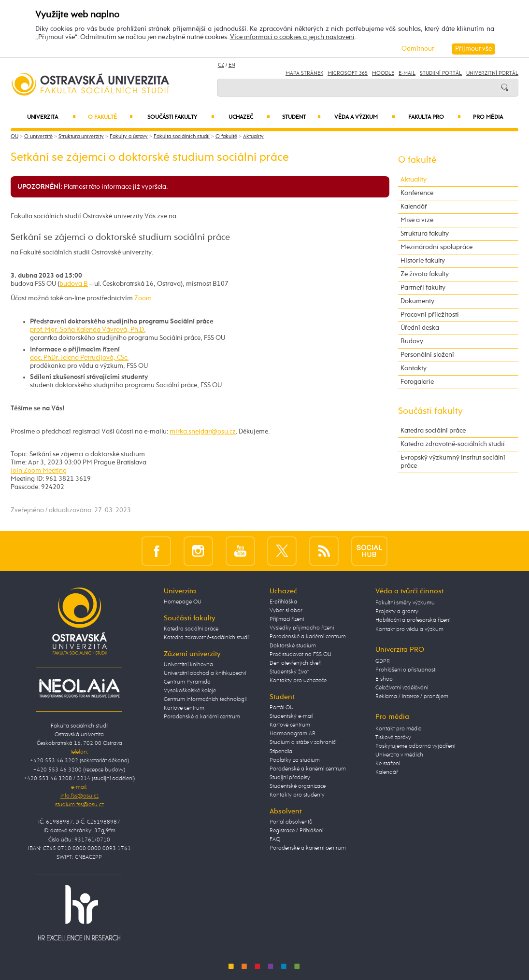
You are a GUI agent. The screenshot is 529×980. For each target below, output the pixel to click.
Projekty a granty (397, 612)
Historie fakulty (423, 261)
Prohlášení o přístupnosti (406, 670)
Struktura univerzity (81, 137)
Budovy (412, 341)
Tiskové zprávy (393, 738)
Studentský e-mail (291, 716)
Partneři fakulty (423, 288)
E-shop (384, 679)
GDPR (383, 661)
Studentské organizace (298, 786)
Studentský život (289, 672)
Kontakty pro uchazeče (298, 681)
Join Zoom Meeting (39, 471)
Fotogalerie (417, 382)
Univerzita (51, 117)
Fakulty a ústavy (129, 137)
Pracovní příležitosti (430, 315)
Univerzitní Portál (492, 73)
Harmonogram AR (293, 734)
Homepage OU (183, 602)
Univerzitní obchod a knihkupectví (205, 673)
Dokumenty (417, 301)
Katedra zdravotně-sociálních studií (453, 444)
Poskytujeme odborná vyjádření (415, 746)
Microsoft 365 (348, 73)
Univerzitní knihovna (188, 665)
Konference (417, 193)
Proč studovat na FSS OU (300, 655)
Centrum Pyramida (187, 682)
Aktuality (253, 137)
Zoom (143, 298)
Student (301, 117)
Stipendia (281, 752)
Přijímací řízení (287, 619)
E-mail (407, 73)
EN (232, 65)
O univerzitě (38, 137)
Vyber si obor (286, 611)
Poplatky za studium (295, 760)
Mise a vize (417, 220)
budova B (74, 284)
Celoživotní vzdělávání (402, 688)
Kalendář (414, 207)
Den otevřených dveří (295, 663)
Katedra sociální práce (433, 431)
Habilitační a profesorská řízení (413, 620)
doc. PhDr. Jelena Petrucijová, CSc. (79, 358)
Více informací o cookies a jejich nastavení (292, 37)
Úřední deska (420, 328)
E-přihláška (283, 602)
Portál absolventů (291, 822)
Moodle (383, 73)
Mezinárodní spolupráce (436, 247)
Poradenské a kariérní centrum (202, 717)
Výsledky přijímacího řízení (302, 628)
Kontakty (414, 368)
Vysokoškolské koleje (190, 691)
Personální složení (427, 355)
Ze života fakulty (425, 274)
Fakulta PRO (435, 117)
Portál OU (282, 708)
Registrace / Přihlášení (296, 831)
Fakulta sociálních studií (182, 137)
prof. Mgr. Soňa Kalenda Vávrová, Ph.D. (88, 330)
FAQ (275, 840)
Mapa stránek (304, 73)
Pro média (488, 117)
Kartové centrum (184, 708)
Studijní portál (441, 73)
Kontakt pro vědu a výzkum (409, 630)
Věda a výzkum (365, 117)
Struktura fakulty (425, 234)
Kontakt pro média (399, 729)
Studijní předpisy (290, 778)
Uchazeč (250, 117)
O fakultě (110, 117)
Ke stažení (388, 764)
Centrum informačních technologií (205, 700)
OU (14, 137)
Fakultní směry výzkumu (405, 603)
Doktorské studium (293, 646)
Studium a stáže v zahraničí (303, 742)
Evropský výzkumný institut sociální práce (453, 462)
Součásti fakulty (181, 117)
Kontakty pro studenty (297, 795)
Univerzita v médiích (399, 755)
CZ (221, 65)
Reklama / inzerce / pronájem (412, 697)
